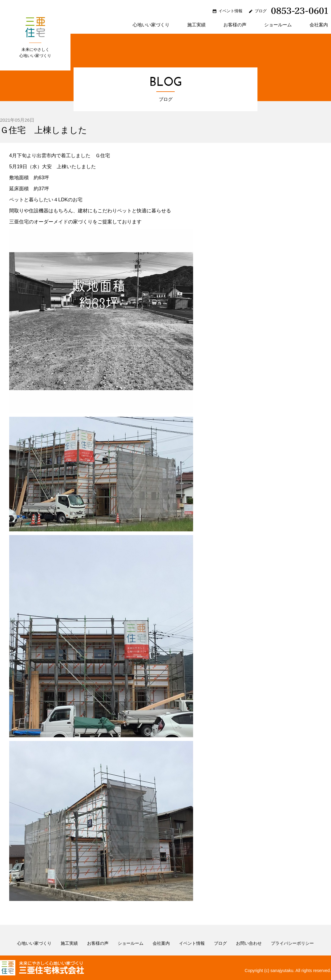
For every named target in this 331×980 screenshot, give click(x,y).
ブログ (261, 11)
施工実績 (196, 25)
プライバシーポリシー (292, 943)
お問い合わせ (249, 943)
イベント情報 (230, 11)
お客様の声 (235, 25)
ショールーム (278, 25)
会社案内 (319, 25)
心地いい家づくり (151, 25)
